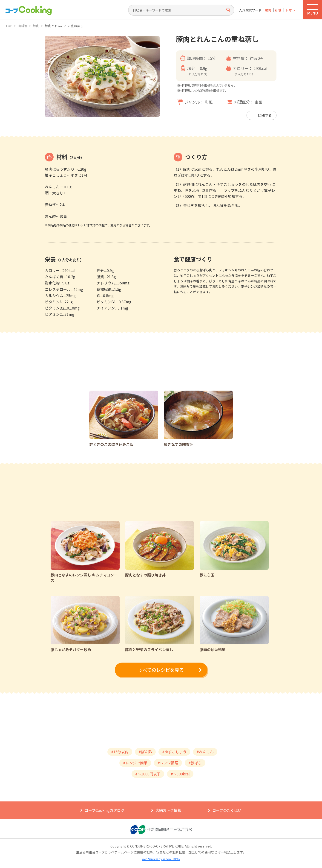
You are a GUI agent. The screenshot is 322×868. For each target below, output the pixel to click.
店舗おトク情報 (168, 810)
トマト (290, 10)
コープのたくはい (227, 810)
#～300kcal (180, 774)
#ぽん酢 (145, 752)
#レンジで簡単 (135, 763)
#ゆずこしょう (174, 752)
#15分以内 (120, 752)
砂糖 (278, 10)
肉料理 (23, 26)
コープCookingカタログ (105, 810)
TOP (9, 26)
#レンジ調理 (168, 763)
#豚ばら (195, 763)
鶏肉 (268, 10)
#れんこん (205, 752)
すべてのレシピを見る (161, 670)
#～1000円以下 (148, 774)
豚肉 (36, 26)
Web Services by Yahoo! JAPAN (161, 859)
